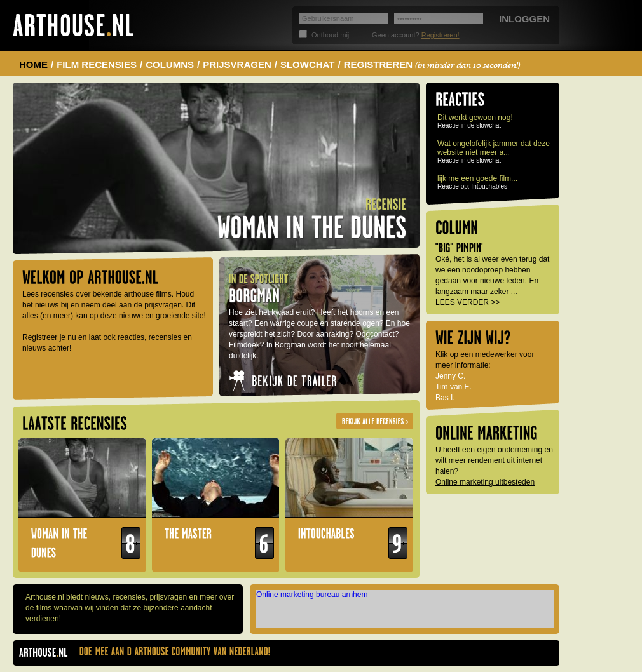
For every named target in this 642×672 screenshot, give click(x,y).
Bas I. (445, 398)
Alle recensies (375, 421)
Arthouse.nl (73, 25)
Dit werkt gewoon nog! (475, 118)
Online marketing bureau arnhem (312, 595)
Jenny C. (450, 376)
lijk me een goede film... (477, 178)
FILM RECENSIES (97, 64)
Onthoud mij (330, 35)
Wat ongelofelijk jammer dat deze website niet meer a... (494, 148)
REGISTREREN (433, 64)
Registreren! (441, 35)
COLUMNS (170, 64)
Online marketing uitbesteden (485, 482)
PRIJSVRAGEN (237, 64)
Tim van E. (454, 387)
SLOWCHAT (308, 64)
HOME (33, 64)
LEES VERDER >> (468, 302)
